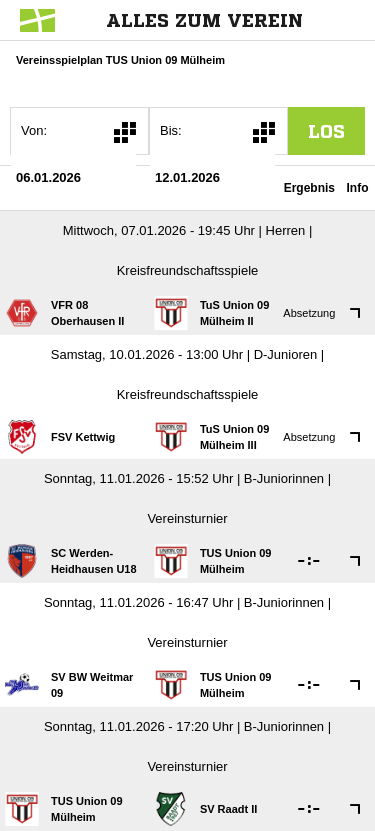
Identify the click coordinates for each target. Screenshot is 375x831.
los (326, 131)
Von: (34, 130)
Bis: (171, 130)
